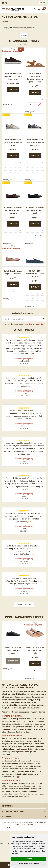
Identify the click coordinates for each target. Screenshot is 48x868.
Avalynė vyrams (11, 758)
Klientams (7, 817)
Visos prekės (24, 44)
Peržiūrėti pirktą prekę (24, 358)
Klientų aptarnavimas (13, 811)
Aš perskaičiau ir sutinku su (25, 324)
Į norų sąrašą (7, 104)
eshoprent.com (36, 828)
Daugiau (13, 90)
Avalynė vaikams (11, 780)
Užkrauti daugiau (24, 605)
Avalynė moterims (12, 735)
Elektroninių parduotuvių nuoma (18, 828)
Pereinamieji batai (12, 716)
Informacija (8, 806)
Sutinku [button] (29, 859)
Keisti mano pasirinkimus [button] (29, 864)
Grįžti (24, 36)
